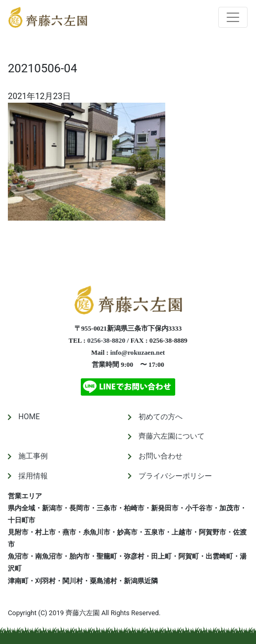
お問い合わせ (161, 456)
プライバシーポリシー (175, 476)
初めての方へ (161, 417)
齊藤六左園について (172, 436)
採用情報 (33, 476)
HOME (29, 417)
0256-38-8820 (106, 341)
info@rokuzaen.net (137, 353)
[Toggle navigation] (233, 17)
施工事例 (33, 456)
